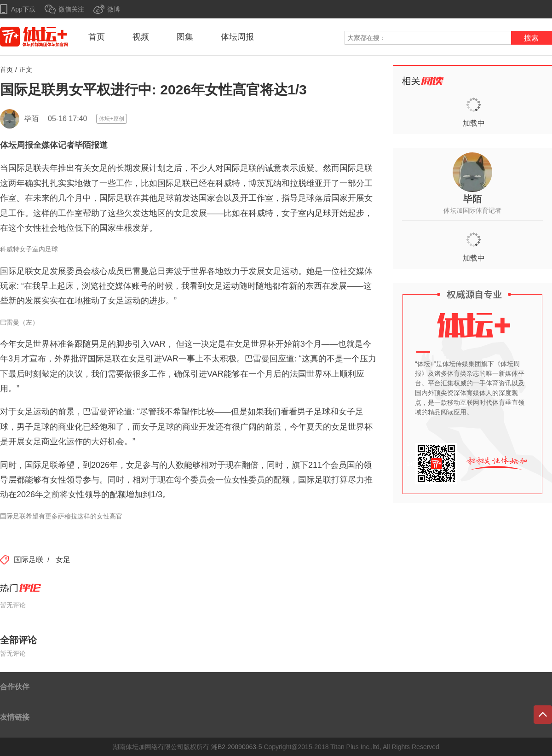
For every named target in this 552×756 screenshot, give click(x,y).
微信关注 (71, 9)
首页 (97, 37)
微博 (114, 9)
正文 (26, 70)
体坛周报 (237, 37)
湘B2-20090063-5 (237, 747)
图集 (185, 37)
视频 (141, 37)
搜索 (531, 38)
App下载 (23, 9)
